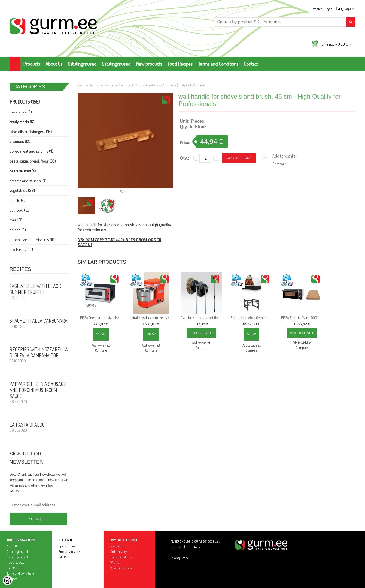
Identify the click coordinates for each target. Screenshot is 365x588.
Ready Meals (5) (22, 122)
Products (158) (25, 102)
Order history (118, 552)
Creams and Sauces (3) (28, 181)
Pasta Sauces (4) (23, 171)
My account (118, 546)
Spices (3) (18, 230)
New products (149, 64)
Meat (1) (16, 220)
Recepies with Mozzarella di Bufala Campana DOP (39, 355)
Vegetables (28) (22, 190)
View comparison (121, 568)
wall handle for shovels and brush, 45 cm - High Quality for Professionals (163, 85)
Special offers (67, 546)
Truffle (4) (17, 200)
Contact (251, 64)
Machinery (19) (21, 249)
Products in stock (69, 552)
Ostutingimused (82, 64)
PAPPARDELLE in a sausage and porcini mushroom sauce (39, 392)
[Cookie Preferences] (8, 580)
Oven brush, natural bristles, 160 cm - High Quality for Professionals (202, 317)
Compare (279, 164)
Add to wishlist (285, 156)
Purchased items (121, 557)
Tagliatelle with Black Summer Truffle (39, 292)
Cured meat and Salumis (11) (31, 151)
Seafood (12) (19, 210)
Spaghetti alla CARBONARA (39, 323)
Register (317, 9)
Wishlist (115, 562)
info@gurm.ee (180, 558)
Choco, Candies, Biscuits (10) (33, 240)
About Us (54, 64)
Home (81, 85)
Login (329, 9)
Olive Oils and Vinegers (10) (31, 132)
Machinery (111, 85)
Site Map (64, 557)
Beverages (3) (21, 112)
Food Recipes (180, 64)
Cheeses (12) (20, 141)
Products (32, 64)
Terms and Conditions (218, 64)
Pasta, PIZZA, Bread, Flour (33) (33, 161)
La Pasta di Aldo (39, 427)
